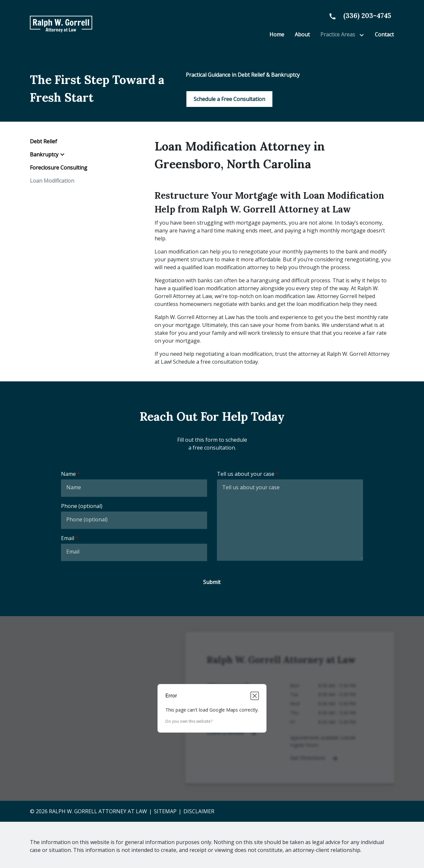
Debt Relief (43, 141)
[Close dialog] (255, 696)
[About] (302, 34)
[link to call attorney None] (357, 16)
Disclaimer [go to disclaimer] (199, 811)
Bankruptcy (44, 154)
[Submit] (212, 582)
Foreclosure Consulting (59, 168)
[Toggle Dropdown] (363, 35)
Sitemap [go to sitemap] (165, 811)
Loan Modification (52, 181)
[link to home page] (61, 24)
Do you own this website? (189, 721)
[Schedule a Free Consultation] (229, 99)
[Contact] (384, 34)
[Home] (277, 34)
